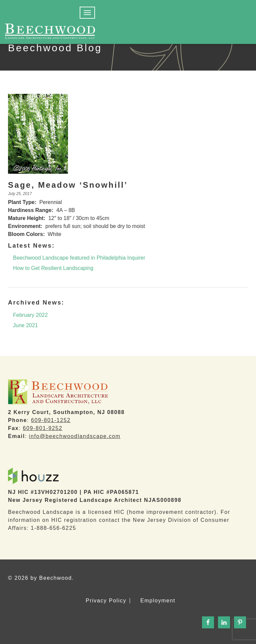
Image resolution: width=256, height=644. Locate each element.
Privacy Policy (106, 601)
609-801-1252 (51, 420)
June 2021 (25, 325)
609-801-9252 (42, 428)
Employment (158, 601)
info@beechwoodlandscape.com (75, 436)
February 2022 (30, 315)
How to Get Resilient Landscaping (53, 268)
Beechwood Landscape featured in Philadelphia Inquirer (79, 258)
